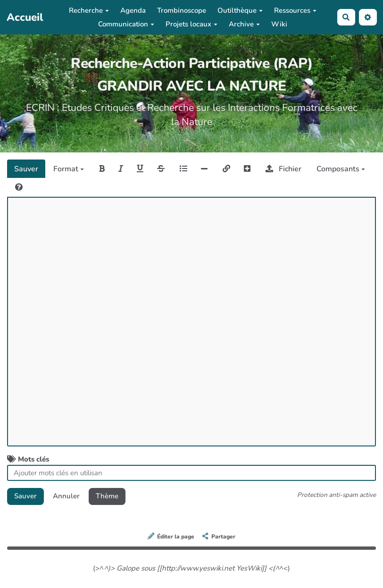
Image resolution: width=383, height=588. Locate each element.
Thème (107, 496)
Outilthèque (240, 10)
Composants (341, 169)
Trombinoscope (182, 10)
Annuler (66, 496)
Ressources (295, 10)
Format (69, 169)
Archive (244, 24)
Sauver (26, 169)
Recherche (89, 10)
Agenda (133, 10)
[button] (368, 17)
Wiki (279, 24)
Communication (126, 24)
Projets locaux (191, 24)
